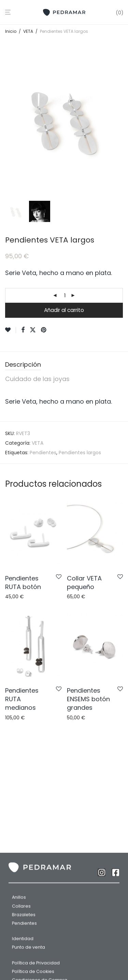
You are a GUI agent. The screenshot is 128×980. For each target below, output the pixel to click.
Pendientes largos (80, 453)
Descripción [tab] (23, 364)
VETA (28, 31)
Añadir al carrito (64, 310)
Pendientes (43, 453)
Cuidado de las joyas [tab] (37, 379)
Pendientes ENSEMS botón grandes (88, 699)
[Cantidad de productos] (65, 296)
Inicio (11, 31)
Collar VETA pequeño (84, 583)
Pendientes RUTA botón (23, 583)
